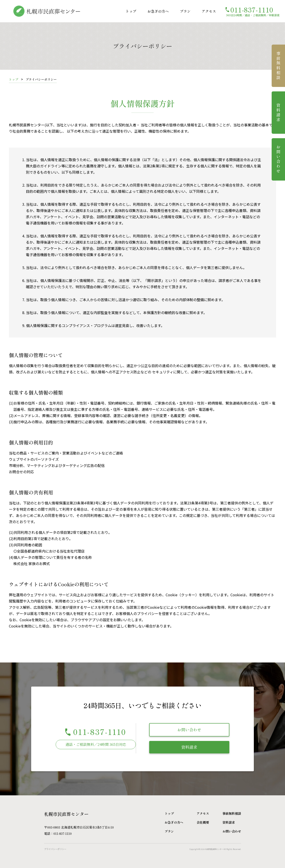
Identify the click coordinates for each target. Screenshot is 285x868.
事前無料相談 (278, 66)
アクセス (209, 11)
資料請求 (189, 747)
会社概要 (203, 822)
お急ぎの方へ (158, 11)
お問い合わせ (189, 730)
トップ (131, 11)
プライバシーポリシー (55, 849)
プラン (185, 11)
